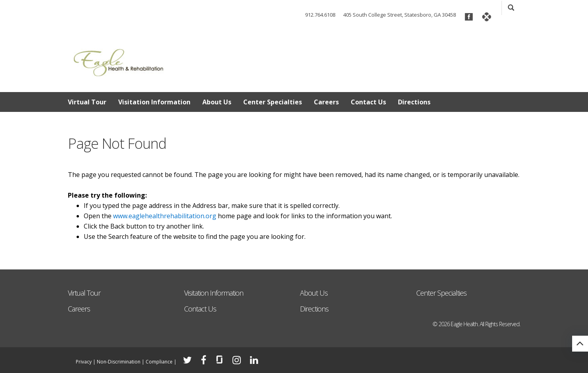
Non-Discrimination (119, 362)
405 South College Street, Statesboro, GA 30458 (400, 15)
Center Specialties (273, 102)
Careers (326, 102)
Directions (414, 102)
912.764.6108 (320, 15)
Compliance (159, 362)
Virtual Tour (87, 102)
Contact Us (368, 102)
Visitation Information (154, 102)
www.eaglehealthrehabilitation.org (165, 216)
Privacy (84, 362)
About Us (217, 102)
